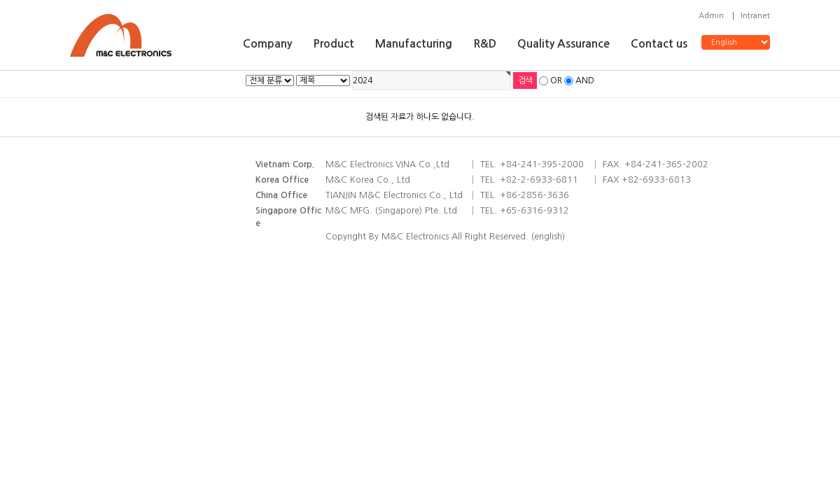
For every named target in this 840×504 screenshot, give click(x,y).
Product (334, 44)
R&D (485, 44)
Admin (711, 16)
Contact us (659, 44)
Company (267, 44)
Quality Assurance (563, 44)
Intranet (755, 16)
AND (585, 80)
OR (556, 80)
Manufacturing (414, 44)
